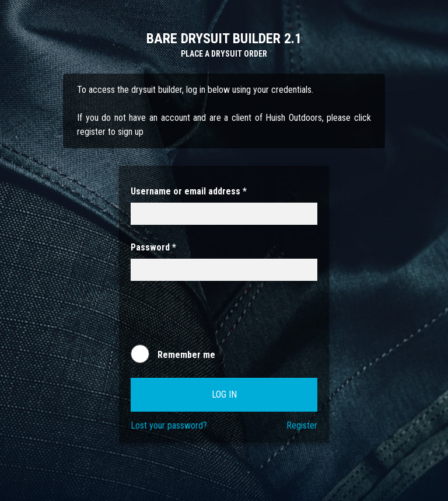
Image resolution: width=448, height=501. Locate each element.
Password (153, 247)
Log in (224, 394)
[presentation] (219, 318)
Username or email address (189, 191)
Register (302, 425)
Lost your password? (169, 425)
